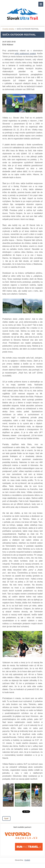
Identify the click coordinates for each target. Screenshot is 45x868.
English (27, 860)
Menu (41, 4)
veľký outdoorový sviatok (25, 54)
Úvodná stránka (8, 29)
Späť (6, 818)
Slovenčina (19, 860)
